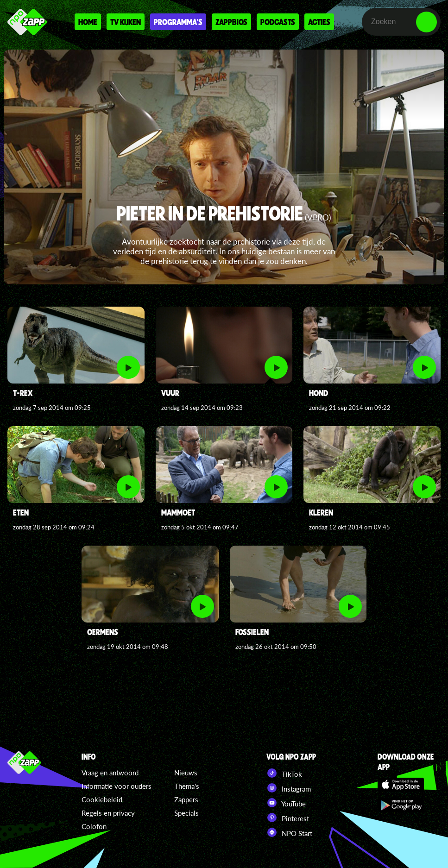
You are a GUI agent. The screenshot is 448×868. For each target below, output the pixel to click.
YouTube (286, 803)
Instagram (289, 788)
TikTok (284, 773)
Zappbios (231, 22)
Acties (319, 22)
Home (88, 22)
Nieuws (186, 773)
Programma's (178, 22)
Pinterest (288, 818)
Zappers (186, 799)
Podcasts (278, 22)
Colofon (94, 826)
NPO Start (289, 832)
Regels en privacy (108, 813)
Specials (186, 813)
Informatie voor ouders (117, 786)
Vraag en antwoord (110, 773)
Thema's (187, 786)
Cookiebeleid (102, 799)
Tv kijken (126, 22)
